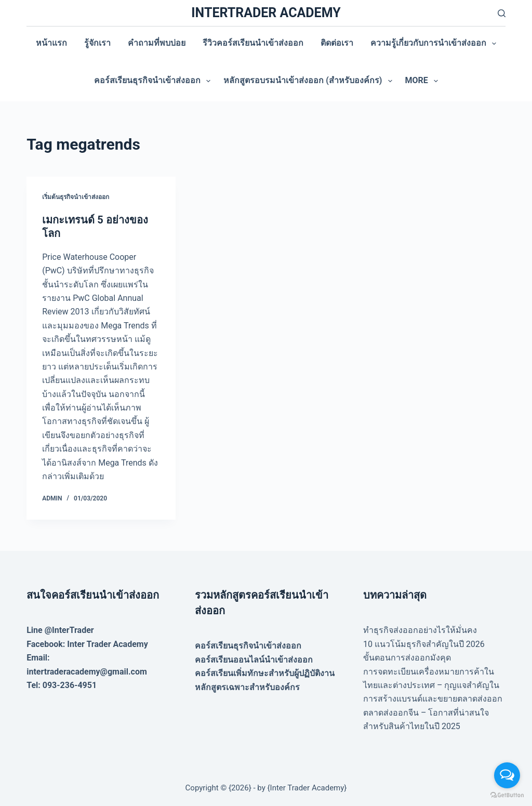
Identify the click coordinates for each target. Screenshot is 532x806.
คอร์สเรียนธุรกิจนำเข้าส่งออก (154, 81)
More (424, 81)
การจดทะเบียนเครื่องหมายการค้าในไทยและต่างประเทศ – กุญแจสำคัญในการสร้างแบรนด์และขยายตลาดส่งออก (433, 685)
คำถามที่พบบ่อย (157, 43)
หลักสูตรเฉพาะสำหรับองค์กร (247, 687)
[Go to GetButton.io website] (507, 795)
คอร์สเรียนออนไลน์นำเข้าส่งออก (254, 660)
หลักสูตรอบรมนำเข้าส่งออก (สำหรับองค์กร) (310, 81)
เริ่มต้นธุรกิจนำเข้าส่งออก (76, 197)
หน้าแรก (51, 43)
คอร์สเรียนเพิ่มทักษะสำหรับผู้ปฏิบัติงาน (265, 673)
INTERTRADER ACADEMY (266, 13)
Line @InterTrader (60, 630)
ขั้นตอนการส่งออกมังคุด (407, 658)
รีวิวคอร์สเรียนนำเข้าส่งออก (253, 43)
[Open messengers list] (507, 775)
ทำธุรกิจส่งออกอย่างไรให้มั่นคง (420, 630)
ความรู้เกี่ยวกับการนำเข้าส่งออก (435, 44)
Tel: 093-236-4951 (62, 685)
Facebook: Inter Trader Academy (87, 644)
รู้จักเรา (97, 43)
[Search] (502, 13)
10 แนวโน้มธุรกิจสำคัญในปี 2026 (424, 644)
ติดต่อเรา (337, 43)
